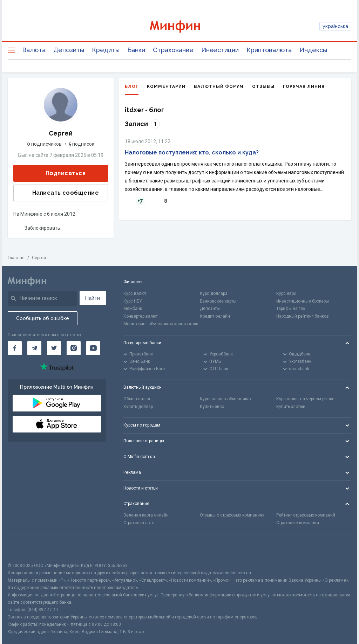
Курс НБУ (133, 301)
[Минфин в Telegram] (34, 348)
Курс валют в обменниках (226, 399)
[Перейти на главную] (180, 26)
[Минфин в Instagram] (74, 348)
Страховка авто (139, 523)
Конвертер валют (141, 316)
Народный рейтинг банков (303, 316)
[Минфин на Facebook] (15, 348)
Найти (93, 298)
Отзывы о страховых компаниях (232, 515)
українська (335, 26)
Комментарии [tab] (166, 86)
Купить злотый (291, 407)
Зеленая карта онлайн (146, 515)
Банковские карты (218, 301)
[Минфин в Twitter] (54, 348)
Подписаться (60, 174)
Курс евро (286, 293)
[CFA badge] (23, 548)
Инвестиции (220, 50)
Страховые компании (298, 523)
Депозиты (69, 50)
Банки (136, 50)
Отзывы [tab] (263, 86)
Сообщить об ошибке (43, 318)
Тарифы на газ (291, 309)
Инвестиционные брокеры (303, 301)
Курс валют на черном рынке (305, 399)
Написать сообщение (60, 193)
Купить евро (212, 407)
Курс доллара (214, 293)
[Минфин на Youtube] (93, 348)
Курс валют (135, 293)
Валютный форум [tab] (219, 86)
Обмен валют (137, 399)
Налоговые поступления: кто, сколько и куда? (192, 153)
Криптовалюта (269, 50)
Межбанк (133, 309)
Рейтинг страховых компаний (306, 515)
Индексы (313, 50)
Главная (16, 258)
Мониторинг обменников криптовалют (162, 324)
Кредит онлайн (215, 316)
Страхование (173, 50)
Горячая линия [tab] (304, 86)
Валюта (34, 50)
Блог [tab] (132, 89)
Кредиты (106, 50)
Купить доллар (138, 407)
